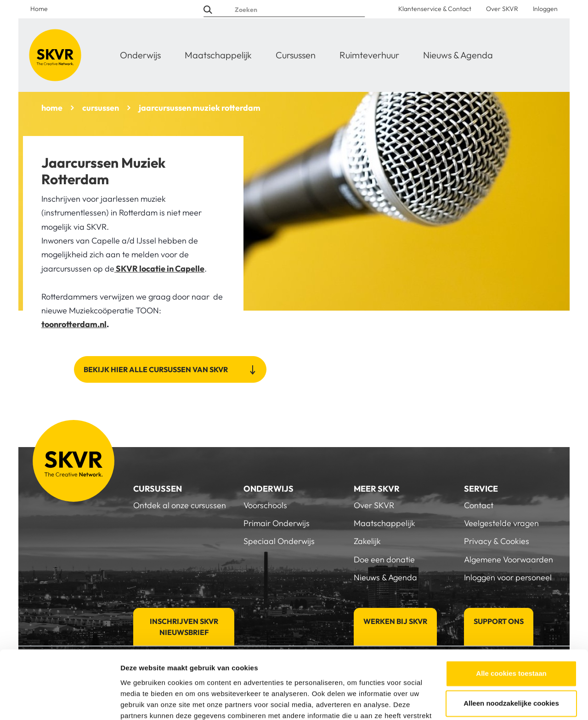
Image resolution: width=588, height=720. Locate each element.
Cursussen (296, 55)
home (52, 108)
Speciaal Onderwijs (279, 541)
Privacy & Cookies (497, 541)
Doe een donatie (384, 559)
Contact (479, 505)
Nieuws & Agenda (458, 55)
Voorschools (265, 505)
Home (39, 9)
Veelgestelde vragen (501, 523)
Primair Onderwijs (277, 523)
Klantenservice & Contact (435, 9)
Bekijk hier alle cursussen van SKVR (156, 369)
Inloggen (545, 9)
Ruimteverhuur (369, 55)
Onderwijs (140, 55)
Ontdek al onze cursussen (180, 505)
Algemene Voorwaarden (509, 559)
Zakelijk (367, 541)
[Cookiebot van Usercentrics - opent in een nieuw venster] (59, 702)
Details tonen (142, 702)
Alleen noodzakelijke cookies (511, 642)
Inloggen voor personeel (508, 577)
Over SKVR (502, 9)
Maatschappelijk (218, 55)
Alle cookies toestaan (511, 612)
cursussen (101, 108)
